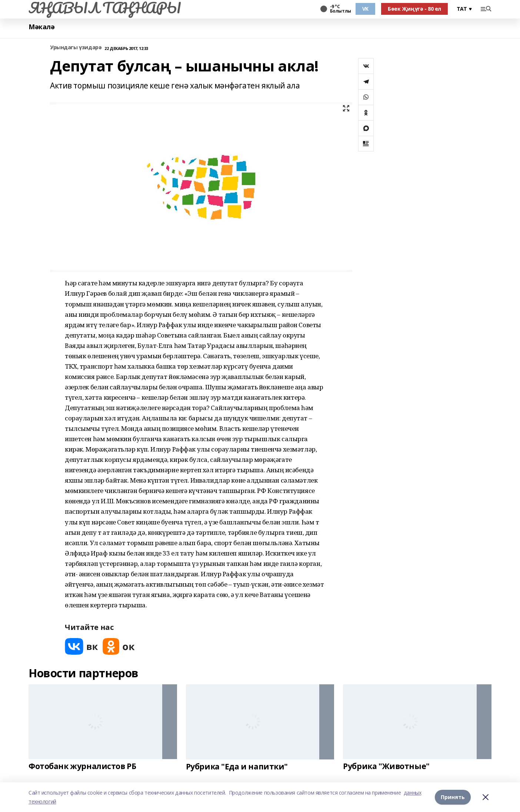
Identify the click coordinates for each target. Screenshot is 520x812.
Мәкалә (41, 27)
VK (365, 9)
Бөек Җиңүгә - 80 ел (414, 9)
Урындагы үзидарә (76, 48)
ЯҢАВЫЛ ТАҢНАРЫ (105, 8)
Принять (453, 797)
